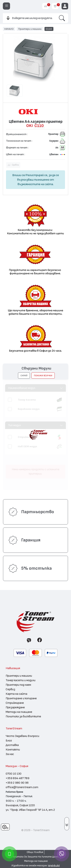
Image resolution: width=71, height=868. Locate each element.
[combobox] (29, 18)
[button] (24, 376)
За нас (10, 754)
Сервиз (10, 689)
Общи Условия (35, 852)
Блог (9, 741)
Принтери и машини (30, 29)
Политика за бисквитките (23, 716)
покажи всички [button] (43, 376)
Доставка (12, 745)
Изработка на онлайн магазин (29, 866)
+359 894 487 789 (18, 778)
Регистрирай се (37, 175)
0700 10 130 (14, 774)
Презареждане (15, 707)
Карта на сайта (16, 694)
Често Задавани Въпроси (22, 736)
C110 (49, 29)
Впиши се (19, 175)
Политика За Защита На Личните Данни (35, 857)
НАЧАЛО (9, 29)
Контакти (13, 750)
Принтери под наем (18, 685)
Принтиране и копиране (21, 698)
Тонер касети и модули (21, 680)
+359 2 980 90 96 (17, 783)
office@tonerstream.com (22, 787)
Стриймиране (15, 703)
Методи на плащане (19, 712)
